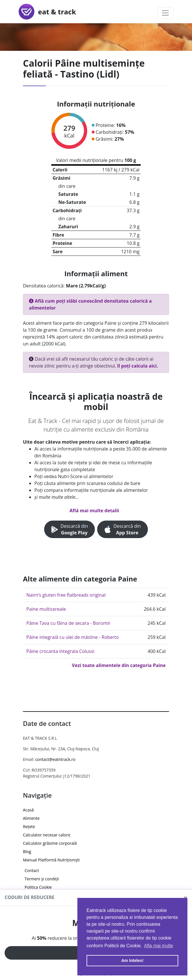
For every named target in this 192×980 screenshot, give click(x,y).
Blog (27, 852)
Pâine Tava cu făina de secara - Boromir (68, 623)
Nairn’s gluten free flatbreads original (66, 595)
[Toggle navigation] (165, 13)
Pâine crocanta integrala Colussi (60, 651)
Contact (32, 870)
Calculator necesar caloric (47, 835)
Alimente (31, 818)
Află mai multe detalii (94, 511)
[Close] (185, 898)
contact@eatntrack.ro (55, 759)
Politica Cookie (38, 887)
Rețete (29, 827)
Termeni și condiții (42, 879)
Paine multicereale (46, 609)
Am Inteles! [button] (132, 960)
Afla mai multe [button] (159, 946)
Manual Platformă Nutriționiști (51, 860)
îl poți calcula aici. (138, 366)
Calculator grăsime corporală (50, 843)
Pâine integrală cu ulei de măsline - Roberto (73, 637)
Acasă (28, 810)
